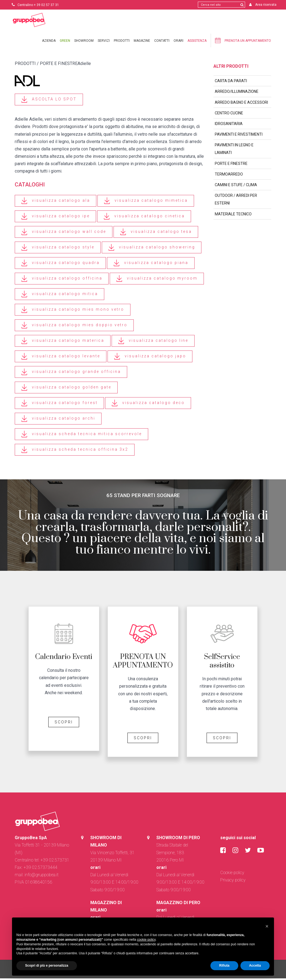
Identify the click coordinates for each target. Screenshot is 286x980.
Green (65, 42)
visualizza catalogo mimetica (146, 202)
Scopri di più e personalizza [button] (47, 966)
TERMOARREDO (229, 176)
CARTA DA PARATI (231, 82)
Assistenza (197, 42)
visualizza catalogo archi (58, 420)
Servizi (104, 42)
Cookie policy (232, 874)
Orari (178, 42)
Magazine (142, 42)
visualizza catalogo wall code (64, 234)
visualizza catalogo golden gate (66, 389)
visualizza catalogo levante (61, 358)
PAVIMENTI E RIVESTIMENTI (239, 136)
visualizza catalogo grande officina (71, 374)
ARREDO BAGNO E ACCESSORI (241, 104)
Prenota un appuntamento (243, 42)
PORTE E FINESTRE (231, 165)
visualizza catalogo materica (63, 342)
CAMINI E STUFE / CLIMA (236, 186)
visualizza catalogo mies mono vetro (73, 311)
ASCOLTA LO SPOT (49, 101)
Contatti (162, 42)
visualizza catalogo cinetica (144, 218)
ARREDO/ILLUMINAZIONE (237, 93)
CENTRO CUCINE (229, 115)
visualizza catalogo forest (59, 405)
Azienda (49, 42)
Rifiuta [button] (224, 966)
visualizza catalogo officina (62, 280)
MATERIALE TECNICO (233, 216)
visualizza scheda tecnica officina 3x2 (75, 451)
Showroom (84, 42)
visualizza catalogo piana (151, 265)
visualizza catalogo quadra (60, 265)
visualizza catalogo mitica (59, 296)
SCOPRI (64, 724)
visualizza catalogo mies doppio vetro (74, 327)
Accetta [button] (255, 966)
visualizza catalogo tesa (156, 234)
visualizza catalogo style (58, 249)
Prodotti (122, 42)
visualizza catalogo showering (152, 249)
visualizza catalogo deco (148, 405)
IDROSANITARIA (229, 125)
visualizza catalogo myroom (157, 280)
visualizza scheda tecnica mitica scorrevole (81, 436)
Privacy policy (233, 882)
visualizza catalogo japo (150, 358)
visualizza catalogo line (153, 342)
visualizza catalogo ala (56, 202)
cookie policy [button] (146, 940)
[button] (267, 926)
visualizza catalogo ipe (55, 218)
